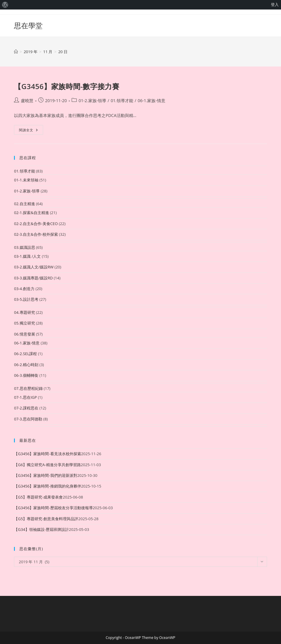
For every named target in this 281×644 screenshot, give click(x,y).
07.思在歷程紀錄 (28, 388)
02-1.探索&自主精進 (31, 213)
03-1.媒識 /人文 (27, 256)
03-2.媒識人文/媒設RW (34, 267)
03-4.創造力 (24, 289)
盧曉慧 (27, 101)
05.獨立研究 (24, 323)
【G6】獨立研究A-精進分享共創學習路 (47, 465)
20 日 (63, 52)
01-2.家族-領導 (92, 101)
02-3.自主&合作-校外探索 (36, 234)
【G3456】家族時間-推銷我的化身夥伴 (47, 486)
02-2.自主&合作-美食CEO (36, 224)
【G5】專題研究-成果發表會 (38, 497)
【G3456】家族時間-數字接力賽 (67, 86)
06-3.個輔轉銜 (26, 375)
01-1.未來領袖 (26, 180)
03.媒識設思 (24, 247)
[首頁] (16, 52)
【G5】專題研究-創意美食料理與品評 (46, 519)
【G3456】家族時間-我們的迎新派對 (45, 475)
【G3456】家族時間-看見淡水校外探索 (47, 454)
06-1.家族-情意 (152, 101)
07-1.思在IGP (25, 397)
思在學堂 (28, 25)
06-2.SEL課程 (25, 354)
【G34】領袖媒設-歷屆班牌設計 (41, 529)
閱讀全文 (31, 131)
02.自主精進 (24, 204)
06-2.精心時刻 (26, 365)
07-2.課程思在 (26, 408)
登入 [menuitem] (275, 5)
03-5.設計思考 (26, 299)
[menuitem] (5, 5)
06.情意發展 (24, 334)
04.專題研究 (24, 312)
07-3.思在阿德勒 (28, 419)
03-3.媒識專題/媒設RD (33, 278)
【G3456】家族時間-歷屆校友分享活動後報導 (53, 508)
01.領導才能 (122, 101)
